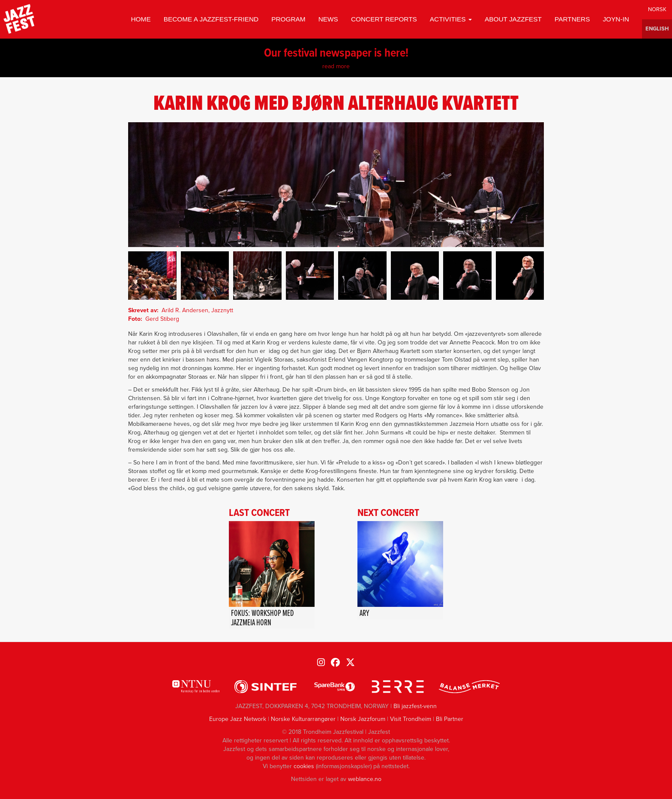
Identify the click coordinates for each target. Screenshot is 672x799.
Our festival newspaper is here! (336, 54)
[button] (152, 276)
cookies (304, 766)
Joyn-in (616, 19)
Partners (572, 19)
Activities (451, 19)
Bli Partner (450, 719)
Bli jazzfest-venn (415, 706)
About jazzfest (513, 19)
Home (141, 19)
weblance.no (365, 779)
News (328, 19)
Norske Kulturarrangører (303, 719)
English (657, 29)
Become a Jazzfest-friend (211, 19)
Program (288, 19)
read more (336, 66)
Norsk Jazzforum (363, 719)
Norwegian (657, 10)
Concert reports (384, 19)
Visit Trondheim (411, 719)
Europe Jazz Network (238, 719)
